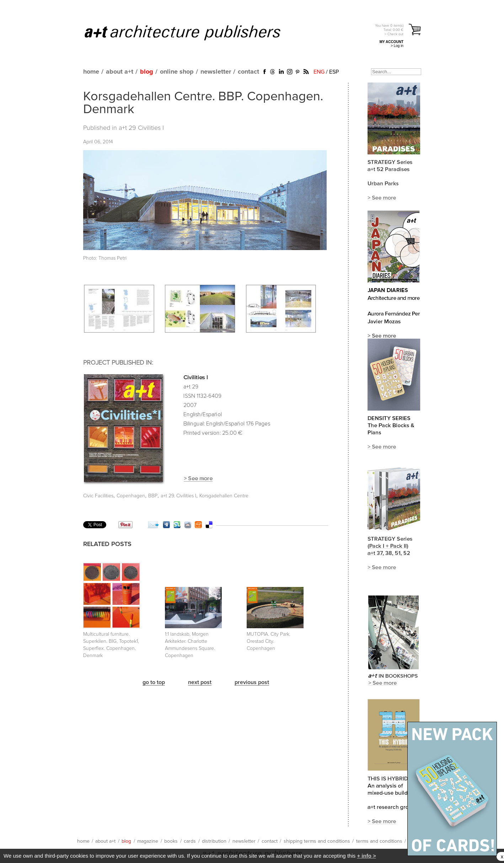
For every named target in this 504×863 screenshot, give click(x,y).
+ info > (366, 856)
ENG (319, 72)
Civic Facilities (98, 496)
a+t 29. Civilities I (178, 496)
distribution (214, 841)
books (171, 841)
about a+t (120, 72)
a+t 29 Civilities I (141, 128)
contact (248, 72)
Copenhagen (131, 496)
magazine (148, 841)
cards (190, 841)
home (91, 72)
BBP (153, 496)
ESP (334, 72)
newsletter (216, 72)
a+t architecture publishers (191, 32)
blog (147, 72)
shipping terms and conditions (317, 841)
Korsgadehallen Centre (224, 496)
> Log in (397, 46)
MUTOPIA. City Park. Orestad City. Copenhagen (269, 641)
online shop (177, 72)
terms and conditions (379, 841)
